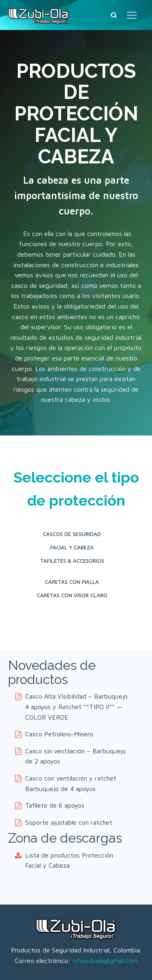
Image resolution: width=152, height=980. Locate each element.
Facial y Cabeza (72, 547)
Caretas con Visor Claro (72, 595)
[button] (72, 707)
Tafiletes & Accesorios (72, 561)
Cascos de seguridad (72, 534)
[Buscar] (114, 15)
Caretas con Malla (72, 582)
